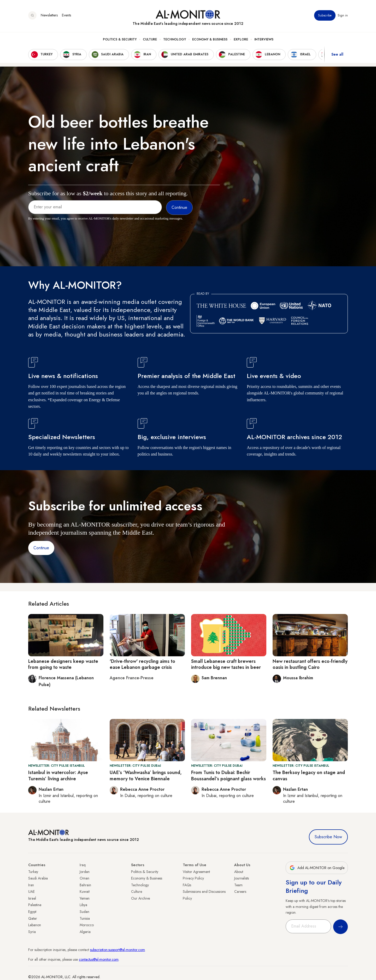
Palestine (35, 905)
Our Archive (140, 898)
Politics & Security (120, 39)
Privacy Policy (193, 878)
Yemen (85, 898)
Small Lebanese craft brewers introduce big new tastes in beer (226, 664)
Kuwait (85, 892)
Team (238, 885)
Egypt (32, 912)
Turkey (33, 872)
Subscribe (325, 15)
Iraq (83, 865)
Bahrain (85, 885)
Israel (32, 898)
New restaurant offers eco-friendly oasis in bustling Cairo (310, 664)
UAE (31, 892)
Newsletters (49, 15)
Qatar (33, 918)
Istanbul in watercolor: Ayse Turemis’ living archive (58, 775)
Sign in (343, 15)
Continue (41, 548)
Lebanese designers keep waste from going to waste (63, 664)
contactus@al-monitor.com (99, 959)
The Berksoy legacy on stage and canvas (309, 775)
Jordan (85, 872)
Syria (32, 932)
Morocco (87, 925)
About (239, 872)
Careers (240, 892)
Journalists (242, 878)
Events (66, 15)
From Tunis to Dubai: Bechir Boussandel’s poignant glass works (228, 775)
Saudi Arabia (38, 878)
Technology (175, 39)
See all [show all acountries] (337, 55)
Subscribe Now (328, 837)
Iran (31, 885)
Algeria (85, 932)
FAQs (187, 885)
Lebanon (35, 925)
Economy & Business (210, 39)
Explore (241, 39)
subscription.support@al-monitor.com (118, 950)
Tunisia (85, 918)
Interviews (264, 39)
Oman (84, 878)
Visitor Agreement (196, 872)
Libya (83, 905)
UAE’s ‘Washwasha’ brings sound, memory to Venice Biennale (146, 775)
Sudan (84, 912)
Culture (150, 39)
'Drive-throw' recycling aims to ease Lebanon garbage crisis (142, 664)
